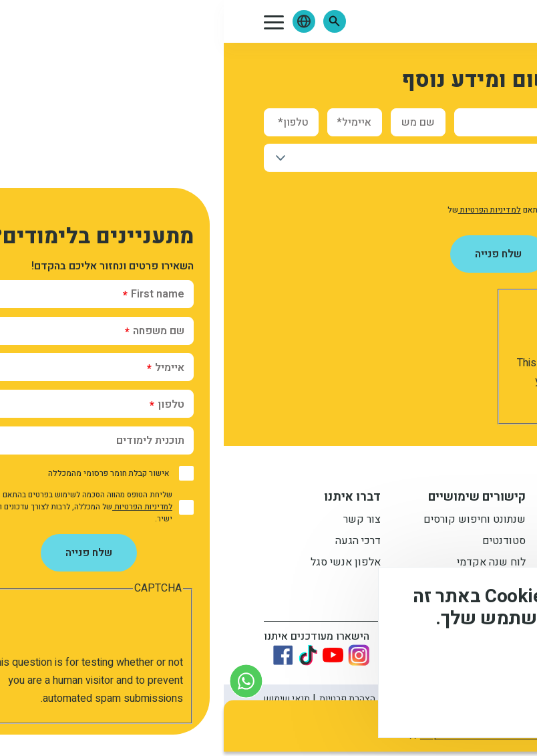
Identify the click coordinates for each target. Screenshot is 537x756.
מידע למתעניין (412, 499)
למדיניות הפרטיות (266, 210)
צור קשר (138, 521)
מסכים (466, 703)
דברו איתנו (129, 499)
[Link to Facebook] (59, 655)
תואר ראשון (425, 521)
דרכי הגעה (134, 542)
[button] (111, 21)
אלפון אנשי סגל (122, 563)
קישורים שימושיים (253, 499)
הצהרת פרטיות (124, 699)
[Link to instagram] (135, 655)
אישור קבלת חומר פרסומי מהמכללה (415, 189)
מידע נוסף (482, 665)
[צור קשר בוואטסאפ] (22, 681)
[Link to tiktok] (84, 655)
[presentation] (385, 328)
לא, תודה (389, 703)
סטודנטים (280, 542)
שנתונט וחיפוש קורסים (251, 521)
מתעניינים (429, 542)
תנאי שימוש (63, 699)
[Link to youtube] (109, 655)
